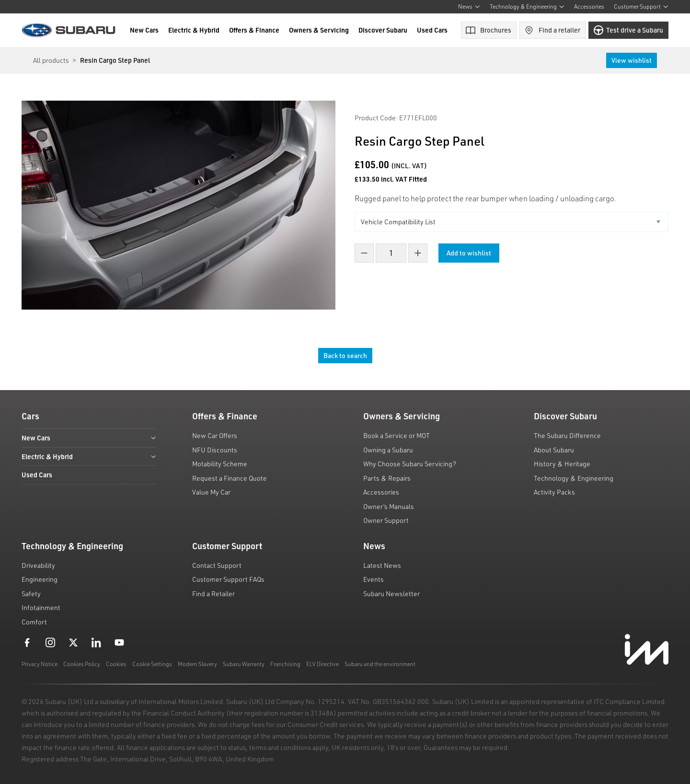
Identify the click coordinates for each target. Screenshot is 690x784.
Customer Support (641, 6)
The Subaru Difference (567, 435)
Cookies (116, 664)
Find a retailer (552, 30)
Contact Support (217, 565)
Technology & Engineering (527, 6)
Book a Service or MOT (397, 435)
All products (51, 60)
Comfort (34, 622)
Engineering (40, 579)
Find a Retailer (213, 594)
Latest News (382, 565)
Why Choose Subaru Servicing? (410, 464)
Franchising (285, 664)
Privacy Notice (40, 664)
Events (374, 579)
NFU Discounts (215, 450)
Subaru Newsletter (391, 594)
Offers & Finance (254, 30)
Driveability (38, 565)
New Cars (144, 30)
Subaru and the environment (380, 664)
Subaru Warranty (244, 664)
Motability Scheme (220, 464)
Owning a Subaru (388, 450)
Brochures (489, 30)
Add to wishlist (470, 253)
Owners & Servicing (319, 30)
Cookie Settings (152, 664)
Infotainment (41, 607)
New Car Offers (215, 435)
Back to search (345, 355)
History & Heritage (562, 464)
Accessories (589, 6)
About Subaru (554, 450)
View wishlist (632, 60)
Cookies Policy (82, 664)
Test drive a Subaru (628, 30)
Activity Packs (554, 492)
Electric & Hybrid (194, 30)
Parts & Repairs (387, 478)
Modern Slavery (197, 664)
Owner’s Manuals (389, 506)
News (469, 6)
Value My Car (211, 492)
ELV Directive (322, 664)
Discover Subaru (383, 30)
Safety (31, 594)
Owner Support (386, 520)
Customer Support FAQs (228, 579)
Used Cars (432, 30)
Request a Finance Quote (230, 478)
